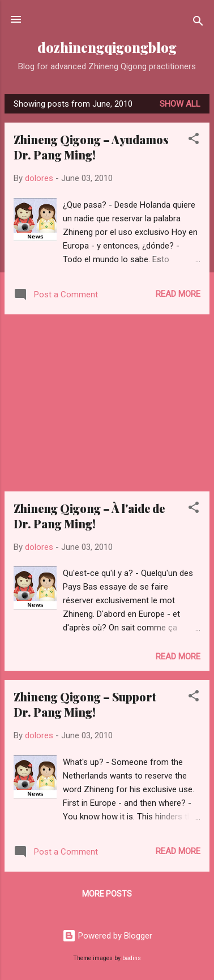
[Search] (198, 23)
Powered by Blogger (107, 936)
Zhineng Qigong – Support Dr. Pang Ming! (85, 704)
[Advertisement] (107, 403)
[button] (194, 140)
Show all (180, 104)
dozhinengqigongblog (107, 47)
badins (132, 958)
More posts (107, 894)
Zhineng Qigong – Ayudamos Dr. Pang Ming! (91, 147)
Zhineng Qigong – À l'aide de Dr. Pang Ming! (89, 516)
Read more (178, 294)
